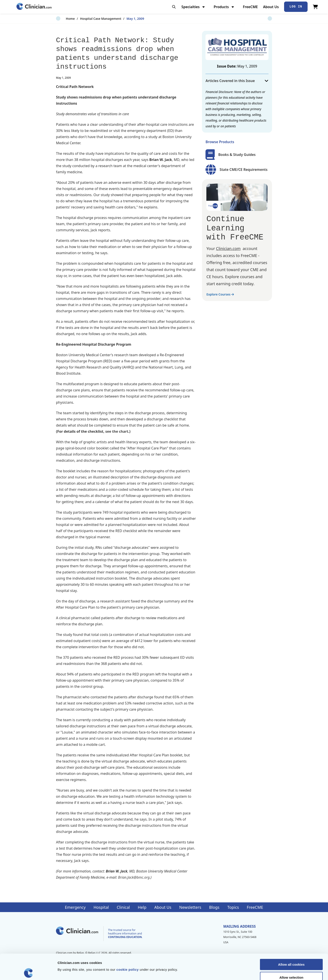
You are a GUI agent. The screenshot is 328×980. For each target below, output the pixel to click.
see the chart (117, 431)
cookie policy (128, 944)
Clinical (123, 907)
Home (60, 19)
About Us (271, 7)
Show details (230, 971)
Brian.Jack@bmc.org (134, 877)
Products (224, 7)
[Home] (34, 7)
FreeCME (250, 7)
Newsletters (190, 907)
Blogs (214, 907)
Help (142, 907)
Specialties (194, 7)
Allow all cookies (291, 939)
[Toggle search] (174, 7)
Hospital (101, 907)
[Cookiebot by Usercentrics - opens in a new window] (28, 971)
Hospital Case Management (91, 19)
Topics (233, 907)
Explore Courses (220, 294)
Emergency (75, 907)
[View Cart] (315, 7)
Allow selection (291, 952)
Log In (296, 7)
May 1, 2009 (126, 19)
